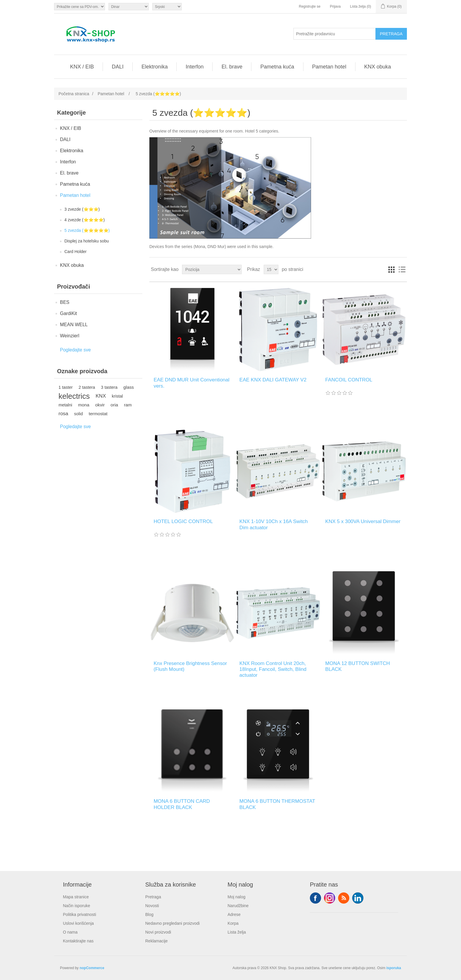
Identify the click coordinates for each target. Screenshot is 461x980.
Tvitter (330, 898)
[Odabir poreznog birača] (80, 7)
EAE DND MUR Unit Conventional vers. (191, 383)
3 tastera (109, 387)
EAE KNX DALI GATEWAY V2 (273, 380)
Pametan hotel (329, 67)
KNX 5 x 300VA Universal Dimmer (363, 521)
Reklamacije (156, 941)
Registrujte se (310, 6)
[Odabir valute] (129, 7)
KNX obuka (378, 67)
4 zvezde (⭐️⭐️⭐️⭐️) (85, 220)
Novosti (152, 906)
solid (78, 414)
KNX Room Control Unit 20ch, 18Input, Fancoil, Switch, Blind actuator (273, 669)
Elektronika (154, 67)
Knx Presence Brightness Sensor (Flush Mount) (190, 666)
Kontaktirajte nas (78, 941)
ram (128, 405)
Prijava (335, 6)
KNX (101, 396)
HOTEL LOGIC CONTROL (183, 521)
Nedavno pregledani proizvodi (172, 923)
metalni (65, 405)
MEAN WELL (74, 325)
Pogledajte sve (75, 350)
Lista (402, 269)
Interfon (194, 67)
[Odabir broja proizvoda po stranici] (271, 269)
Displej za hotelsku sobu (87, 241)
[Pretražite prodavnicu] (335, 34)
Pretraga (153, 897)
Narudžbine (238, 906)
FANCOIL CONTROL (349, 380)
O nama (70, 932)
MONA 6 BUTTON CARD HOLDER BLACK (182, 804)
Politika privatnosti (80, 914)
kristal (117, 396)
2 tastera (87, 387)
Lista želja (237, 932)
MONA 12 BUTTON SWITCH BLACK (358, 666)
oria (114, 405)
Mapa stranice (76, 897)
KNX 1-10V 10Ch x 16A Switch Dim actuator (273, 524)
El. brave (232, 67)
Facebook (315, 898)
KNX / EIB (82, 67)
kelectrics (74, 396)
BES (65, 302)
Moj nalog (237, 897)
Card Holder (75, 252)
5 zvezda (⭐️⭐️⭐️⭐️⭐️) (87, 230)
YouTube (358, 898)
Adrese (234, 914)
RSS (344, 898)
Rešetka (391, 269)
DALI (118, 67)
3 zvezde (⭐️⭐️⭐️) (82, 209)
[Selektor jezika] (167, 7)
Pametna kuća (277, 67)
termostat (98, 414)
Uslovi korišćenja (78, 923)
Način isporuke (77, 906)
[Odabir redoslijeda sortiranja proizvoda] (212, 269)
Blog (149, 914)
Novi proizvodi (158, 932)
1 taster (66, 387)
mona (84, 405)
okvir (100, 405)
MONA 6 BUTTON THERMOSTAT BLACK (277, 804)
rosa (63, 414)
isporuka (394, 968)
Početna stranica (74, 94)
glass (129, 387)
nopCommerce (92, 968)
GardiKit (69, 313)
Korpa (233, 923)
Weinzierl (70, 336)
